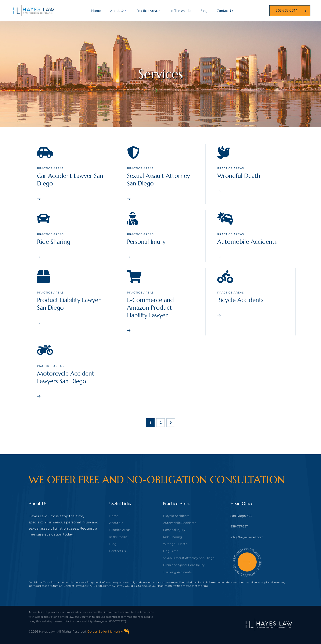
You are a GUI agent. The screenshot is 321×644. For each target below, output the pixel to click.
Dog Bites (171, 551)
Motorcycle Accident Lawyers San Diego (66, 377)
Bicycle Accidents (240, 300)
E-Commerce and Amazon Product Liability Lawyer (150, 308)
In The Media (181, 11)
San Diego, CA (241, 516)
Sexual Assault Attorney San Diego (189, 558)
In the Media (118, 537)
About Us (117, 11)
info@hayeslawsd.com (247, 537)
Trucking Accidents (177, 572)
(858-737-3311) (117, 621)
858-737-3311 (239, 526)
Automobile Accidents (247, 242)
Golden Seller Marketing (108, 631)
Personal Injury (146, 242)
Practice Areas (147, 11)
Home (96, 11)
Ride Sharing (54, 242)
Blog (204, 11)
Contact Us (225, 11)
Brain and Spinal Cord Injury (184, 565)
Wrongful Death (239, 176)
